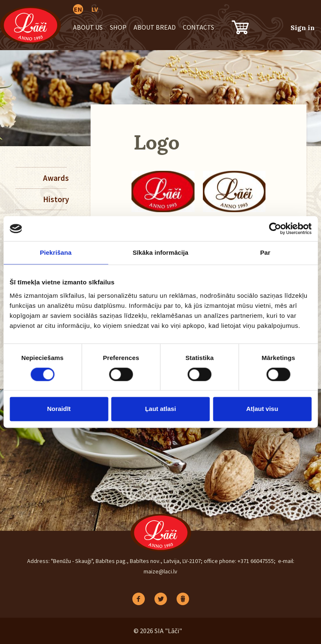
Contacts (198, 27)
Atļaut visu (262, 409)
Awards (55, 178)
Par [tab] (265, 252)
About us (88, 27)
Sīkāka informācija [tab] (161, 252)
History (55, 199)
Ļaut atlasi (160, 409)
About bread (155, 27)
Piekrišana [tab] (56, 252)
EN (78, 9)
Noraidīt (59, 409)
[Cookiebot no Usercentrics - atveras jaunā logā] (275, 228)
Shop (118, 27)
